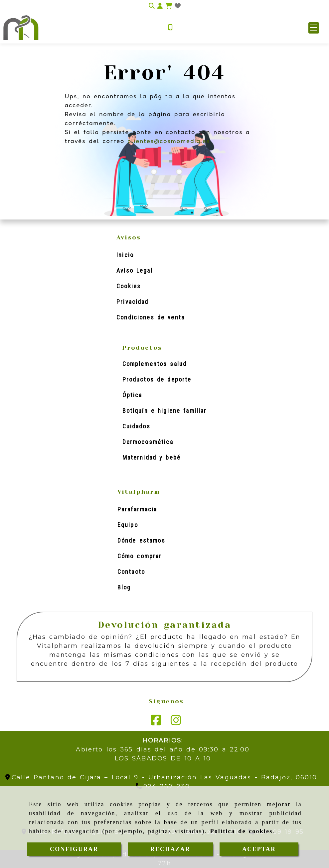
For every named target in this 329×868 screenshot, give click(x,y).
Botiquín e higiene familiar (165, 411)
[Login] (178, 6)
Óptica (132, 395)
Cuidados (136, 426)
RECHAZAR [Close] (170, 849)
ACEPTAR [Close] (259, 849)
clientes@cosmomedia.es (169, 141)
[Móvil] (170, 28)
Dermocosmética (148, 442)
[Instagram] (176, 723)
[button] (314, 28)
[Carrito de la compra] (169, 6)
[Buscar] (152, 6)
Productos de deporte (157, 379)
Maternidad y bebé (152, 457)
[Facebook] (156, 723)
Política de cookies (242, 831)
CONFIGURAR (74, 849)
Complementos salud (155, 364)
